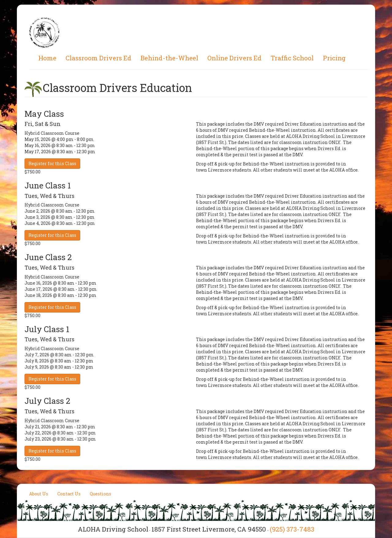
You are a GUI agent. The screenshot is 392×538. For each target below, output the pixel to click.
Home (47, 58)
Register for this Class (52, 163)
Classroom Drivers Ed (98, 58)
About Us (39, 494)
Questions (100, 494)
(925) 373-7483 (292, 529)
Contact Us (69, 494)
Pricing (334, 58)
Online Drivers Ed (234, 58)
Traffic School (292, 58)
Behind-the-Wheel (169, 58)
